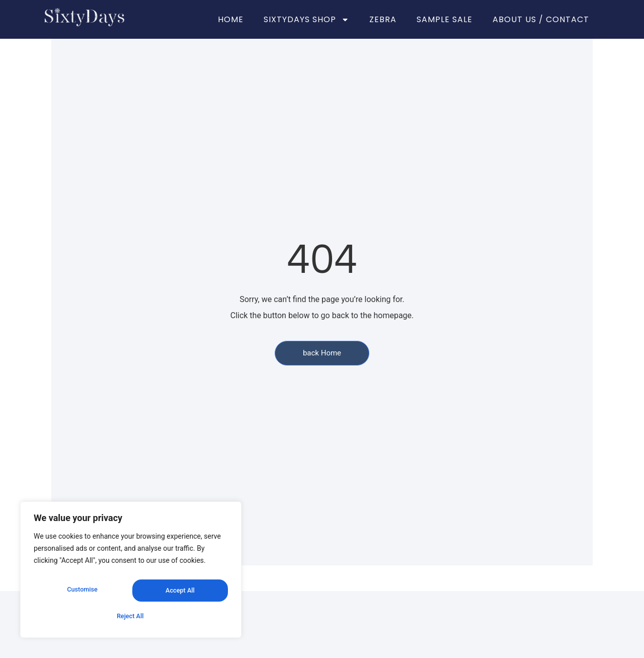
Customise (81, 594)
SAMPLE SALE (445, 19)
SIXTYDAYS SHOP (306, 20)
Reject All (178, 594)
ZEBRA (383, 19)
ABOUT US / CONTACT (541, 19)
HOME (231, 19)
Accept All (131, 616)
